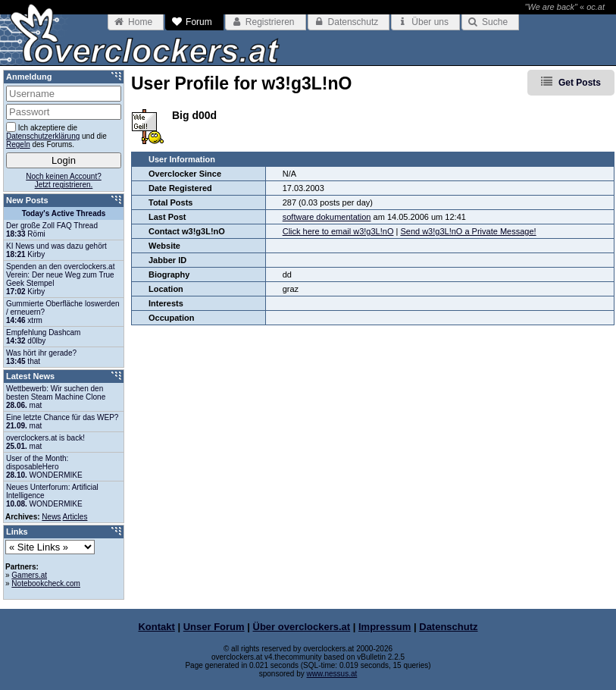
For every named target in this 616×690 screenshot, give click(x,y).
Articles (75, 517)
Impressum (385, 627)
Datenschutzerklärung (43, 136)
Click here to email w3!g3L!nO (338, 231)
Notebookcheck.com (46, 583)
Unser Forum (214, 627)
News (51, 517)
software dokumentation (327, 217)
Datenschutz (448, 627)
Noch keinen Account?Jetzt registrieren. (64, 180)
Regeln (18, 144)
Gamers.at (29, 575)
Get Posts (580, 83)
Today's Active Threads (64, 213)
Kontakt (156, 627)
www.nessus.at (332, 674)
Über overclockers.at (302, 627)
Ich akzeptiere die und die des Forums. (56, 135)
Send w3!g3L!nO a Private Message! (468, 231)
